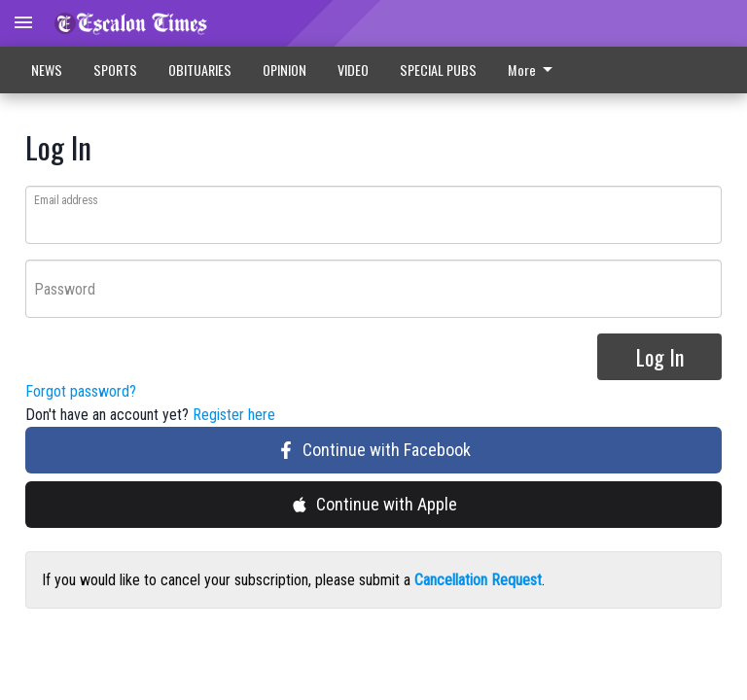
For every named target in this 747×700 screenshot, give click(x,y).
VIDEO (353, 70)
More (534, 70)
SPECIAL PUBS (438, 70)
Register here (234, 416)
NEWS (47, 70)
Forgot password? (81, 392)
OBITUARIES (200, 70)
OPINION (285, 70)
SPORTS (115, 70)
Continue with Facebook (374, 451)
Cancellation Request (478, 581)
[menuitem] (535, 70)
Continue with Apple (374, 505)
